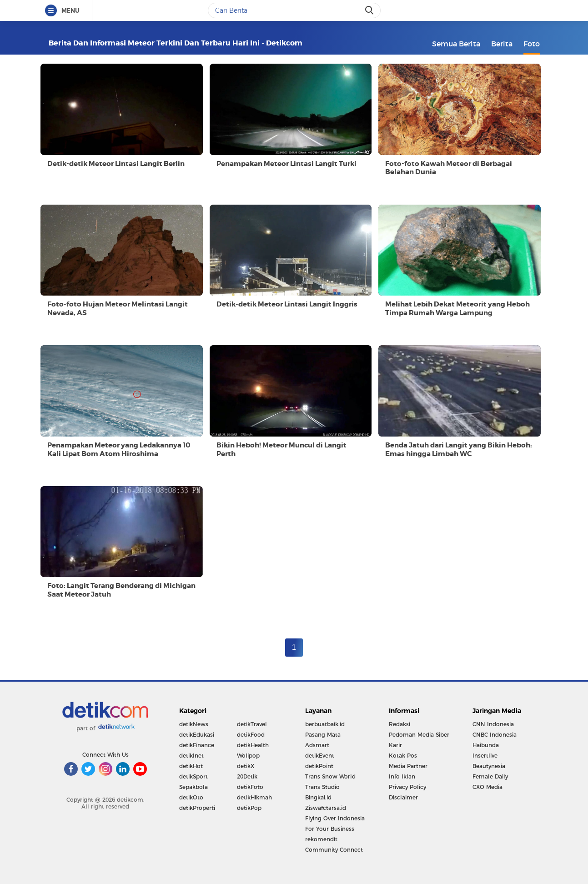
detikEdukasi (197, 735)
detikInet (191, 756)
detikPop (249, 808)
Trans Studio (322, 787)
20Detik (247, 776)
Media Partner (408, 766)
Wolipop (248, 756)
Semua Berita (456, 44)
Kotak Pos (403, 756)
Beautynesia (489, 766)
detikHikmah (254, 797)
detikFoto (250, 787)
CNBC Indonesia (495, 735)
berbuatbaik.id (325, 724)
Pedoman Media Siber (419, 735)
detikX (246, 766)
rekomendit (321, 839)
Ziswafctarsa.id (326, 808)
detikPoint (319, 766)
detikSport (193, 776)
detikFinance (197, 745)
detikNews (194, 724)
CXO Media (487, 787)
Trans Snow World (330, 776)
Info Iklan (402, 776)
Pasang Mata (323, 735)
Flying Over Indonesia (335, 818)
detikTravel (252, 724)
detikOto (191, 797)
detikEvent (320, 756)
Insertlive (485, 756)
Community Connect (334, 850)
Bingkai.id (318, 797)
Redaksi (400, 724)
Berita (502, 44)
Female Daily (490, 776)
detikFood (251, 735)
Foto (532, 44)
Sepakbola (193, 787)
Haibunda (486, 745)
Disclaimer (403, 797)
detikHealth (253, 745)
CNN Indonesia (493, 724)
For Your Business (330, 829)
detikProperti (197, 808)
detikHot (191, 766)
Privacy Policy (407, 787)
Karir (395, 745)
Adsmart (317, 745)
